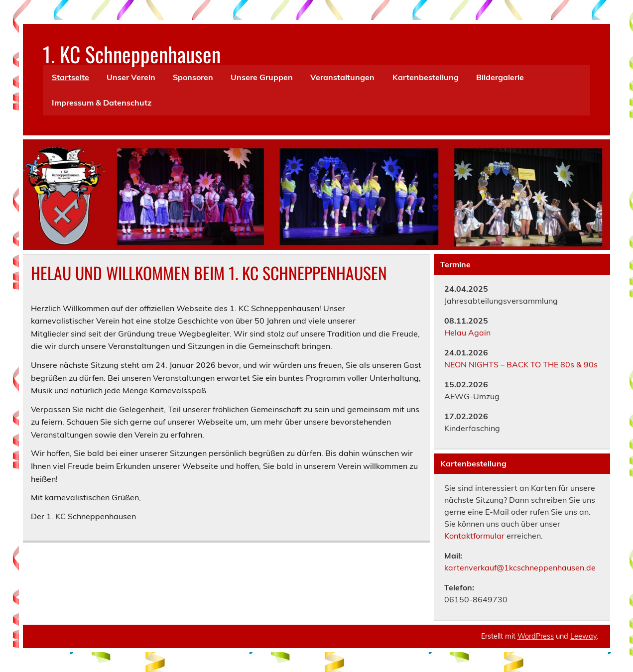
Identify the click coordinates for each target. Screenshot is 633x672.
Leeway (583, 636)
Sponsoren (193, 77)
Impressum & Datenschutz (102, 103)
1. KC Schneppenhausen (132, 54)
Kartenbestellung (426, 77)
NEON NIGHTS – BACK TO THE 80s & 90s (522, 364)
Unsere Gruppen (262, 77)
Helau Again (467, 333)
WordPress (536, 636)
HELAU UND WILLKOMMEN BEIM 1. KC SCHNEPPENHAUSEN (209, 273)
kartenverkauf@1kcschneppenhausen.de (520, 567)
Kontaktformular (474, 536)
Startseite (70, 77)
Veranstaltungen (342, 77)
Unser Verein (131, 77)
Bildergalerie (500, 77)
